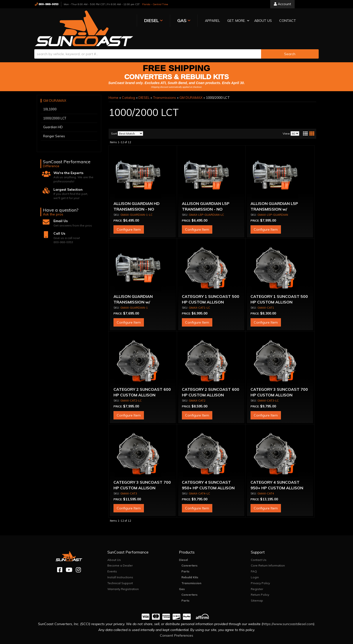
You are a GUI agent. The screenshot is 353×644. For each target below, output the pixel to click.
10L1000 (50, 95)
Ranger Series (54, 122)
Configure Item (129, 215)
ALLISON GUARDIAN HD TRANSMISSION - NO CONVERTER (137, 195)
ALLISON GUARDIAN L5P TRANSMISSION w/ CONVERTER (274, 195)
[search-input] (148, 39)
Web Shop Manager (226, 640)
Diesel (183, 545)
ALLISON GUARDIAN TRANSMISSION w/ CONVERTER (133, 288)
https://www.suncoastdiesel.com (288, 609)
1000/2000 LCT (55, 104)
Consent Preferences (176, 621)
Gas (182, 575)
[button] (194, 21)
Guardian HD (53, 113)
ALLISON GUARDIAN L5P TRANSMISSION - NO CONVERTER (206, 195)
